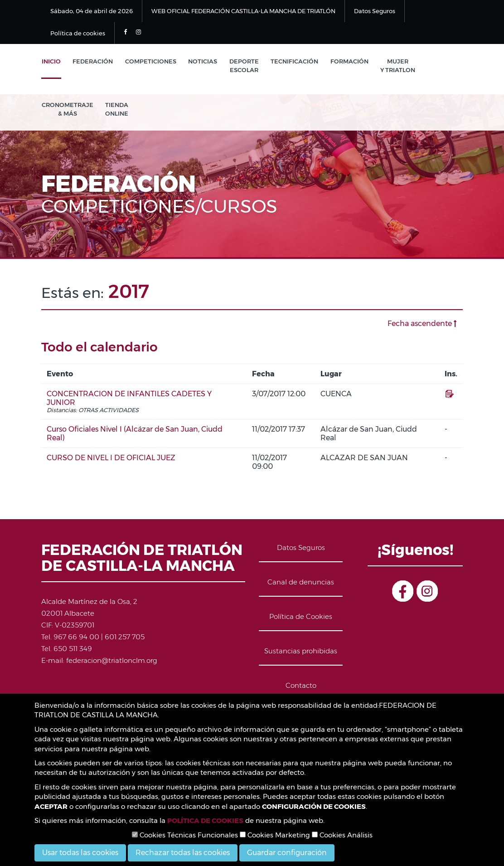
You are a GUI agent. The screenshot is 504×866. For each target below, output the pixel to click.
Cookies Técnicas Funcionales (185, 835)
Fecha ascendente (422, 325)
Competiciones (149, 62)
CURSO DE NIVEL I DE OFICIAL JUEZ (111, 459)
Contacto (301, 687)
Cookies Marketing (275, 835)
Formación (345, 62)
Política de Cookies (301, 618)
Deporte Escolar (241, 66)
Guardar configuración (287, 853)
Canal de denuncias (301, 583)
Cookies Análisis (342, 835)
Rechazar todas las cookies (183, 853)
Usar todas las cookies (80, 853)
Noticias (200, 62)
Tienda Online (116, 110)
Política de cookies (78, 33)
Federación (92, 62)
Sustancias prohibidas (301, 652)
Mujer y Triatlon (393, 66)
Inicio (51, 62)
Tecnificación (291, 62)
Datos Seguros (375, 11)
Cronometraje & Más (67, 110)
